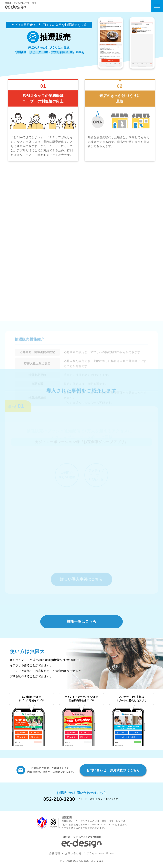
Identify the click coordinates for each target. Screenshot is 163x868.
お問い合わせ (73, 853)
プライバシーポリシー (100, 853)
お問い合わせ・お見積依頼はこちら (113, 770)
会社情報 (55, 853)
